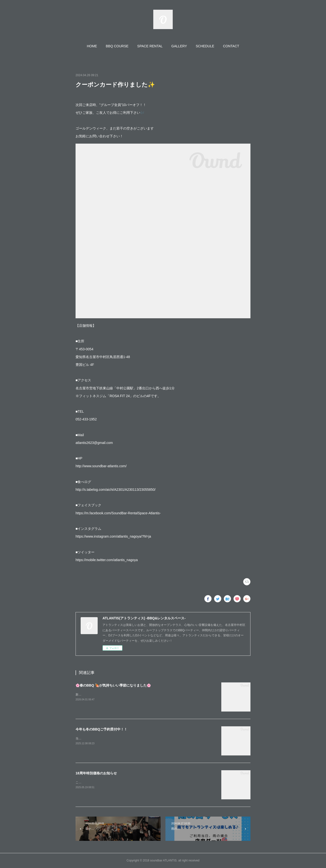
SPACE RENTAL (150, 46)
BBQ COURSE (117, 46)
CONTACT (231, 46)
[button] (92, 46)
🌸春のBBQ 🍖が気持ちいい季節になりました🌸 (113, 685)
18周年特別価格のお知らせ (96, 773)
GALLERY (179, 46)
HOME (92, 46)
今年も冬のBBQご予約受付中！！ (101, 729)
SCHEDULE (205, 46)
